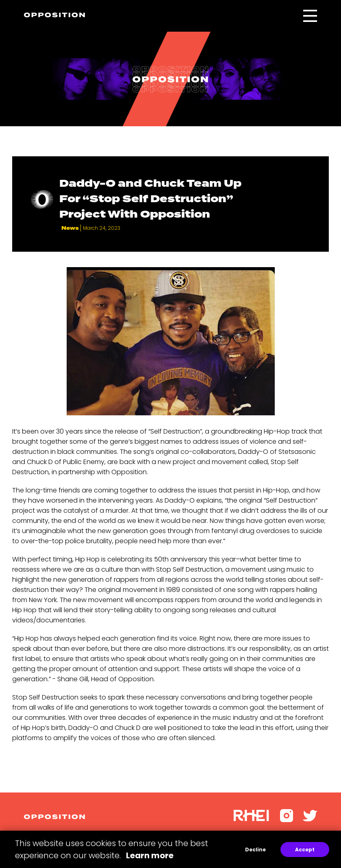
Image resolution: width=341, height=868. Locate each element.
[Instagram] (287, 820)
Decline (255, 850)
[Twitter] (310, 819)
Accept (305, 850)
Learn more (150, 855)
